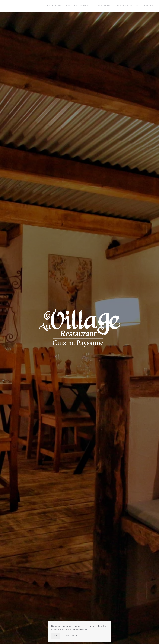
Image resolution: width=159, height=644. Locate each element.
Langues (148, 6)
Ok (56, 636)
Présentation (53, 6)
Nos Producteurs (127, 6)
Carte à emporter (77, 6)
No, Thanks (72, 636)
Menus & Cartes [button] (102, 6)
